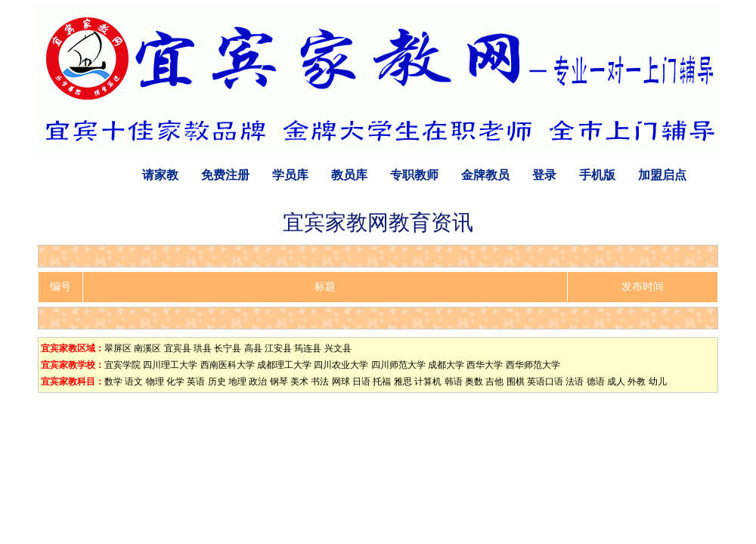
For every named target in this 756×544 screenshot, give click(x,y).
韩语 (454, 382)
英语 (196, 382)
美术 (299, 382)
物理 (155, 382)
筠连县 (308, 348)
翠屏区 (118, 348)
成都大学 (446, 365)
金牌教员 (485, 175)
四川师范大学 (398, 365)
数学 (113, 382)
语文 (134, 382)
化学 (175, 382)
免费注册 (225, 175)
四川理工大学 (170, 365)
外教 (637, 382)
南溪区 (147, 348)
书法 (320, 382)
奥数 (474, 382)
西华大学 (485, 365)
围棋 (516, 382)
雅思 (403, 382)
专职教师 (414, 175)
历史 (217, 382)
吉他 (494, 382)
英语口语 (545, 382)
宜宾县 (178, 348)
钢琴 (279, 382)
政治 (258, 382)
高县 (253, 348)
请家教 (160, 175)
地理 (237, 382)
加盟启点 (662, 175)
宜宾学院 (122, 365)
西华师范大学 (533, 365)
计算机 (428, 382)
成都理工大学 (284, 365)
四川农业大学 (341, 365)
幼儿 (658, 382)
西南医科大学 (228, 365)
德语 (596, 382)
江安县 (278, 348)
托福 (382, 382)
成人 (616, 382)
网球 (341, 382)
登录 (544, 175)
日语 (361, 382)
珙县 (203, 348)
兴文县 (338, 348)
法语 (575, 382)
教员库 (349, 175)
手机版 (597, 175)
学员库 (290, 175)
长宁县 (228, 348)
